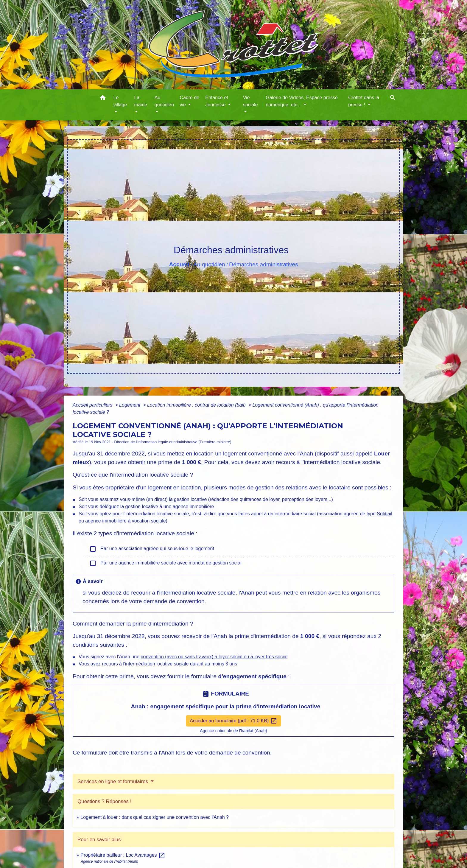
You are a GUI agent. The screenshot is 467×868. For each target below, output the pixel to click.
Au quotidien (209, 264)
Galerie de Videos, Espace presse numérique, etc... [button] (302, 101)
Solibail (385, 514)
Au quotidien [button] (164, 101)
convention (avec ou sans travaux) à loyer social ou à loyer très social (214, 657)
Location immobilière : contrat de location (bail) (197, 405)
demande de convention (240, 753)
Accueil (179, 264)
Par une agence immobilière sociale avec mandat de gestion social (165, 563)
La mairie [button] (141, 101)
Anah (307, 454)
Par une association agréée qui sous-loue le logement (152, 549)
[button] (103, 99)
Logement (130, 405)
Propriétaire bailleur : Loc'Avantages (123, 855)
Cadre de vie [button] (189, 101)
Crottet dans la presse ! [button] (364, 101)
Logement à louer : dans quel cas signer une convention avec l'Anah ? (155, 817)
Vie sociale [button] (250, 101)
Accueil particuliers (93, 405)
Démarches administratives (263, 264)
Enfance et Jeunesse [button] (217, 101)
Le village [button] (120, 101)
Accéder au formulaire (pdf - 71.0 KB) (233, 721)
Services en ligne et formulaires (113, 781)
